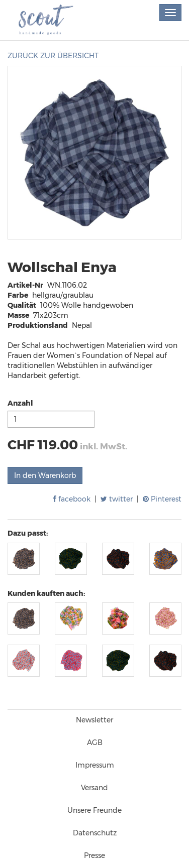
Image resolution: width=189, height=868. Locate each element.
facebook (72, 499)
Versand (94, 788)
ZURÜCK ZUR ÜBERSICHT (53, 56)
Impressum (95, 765)
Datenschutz (95, 833)
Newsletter (94, 720)
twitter (117, 499)
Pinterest (162, 499)
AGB (95, 742)
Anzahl (20, 403)
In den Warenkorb (45, 475)
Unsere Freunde (94, 810)
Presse (94, 855)
